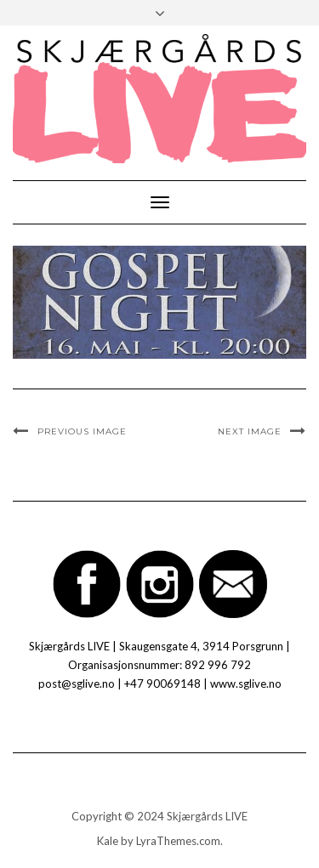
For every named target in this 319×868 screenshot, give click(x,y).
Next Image (250, 431)
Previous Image (82, 431)
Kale (108, 841)
